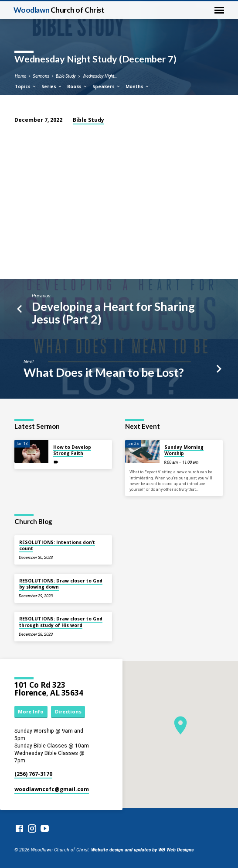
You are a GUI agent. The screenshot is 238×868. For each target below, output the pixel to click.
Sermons (41, 76)
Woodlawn (59, 10)
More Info (31, 711)
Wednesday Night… (100, 76)
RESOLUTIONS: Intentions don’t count (57, 545)
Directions (68, 711)
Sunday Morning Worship (184, 450)
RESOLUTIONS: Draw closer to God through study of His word (61, 622)
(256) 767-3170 (33, 774)
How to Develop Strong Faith (72, 450)
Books (77, 86)
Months (138, 86)
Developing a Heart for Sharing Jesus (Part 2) (113, 313)
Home (20, 76)
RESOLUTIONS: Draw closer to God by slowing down (61, 584)
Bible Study (66, 76)
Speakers (107, 86)
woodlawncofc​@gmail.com (52, 789)
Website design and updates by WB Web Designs (142, 850)
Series (52, 86)
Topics (26, 86)
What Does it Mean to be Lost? (104, 372)
